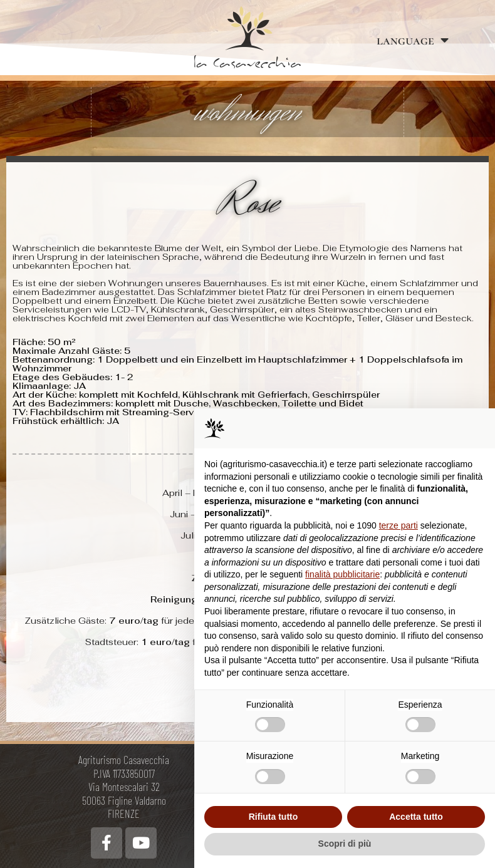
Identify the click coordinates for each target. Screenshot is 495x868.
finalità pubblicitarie (342, 574)
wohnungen (248, 112)
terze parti (399, 525)
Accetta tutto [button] (416, 817)
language (413, 40)
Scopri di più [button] (345, 844)
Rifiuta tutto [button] (274, 817)
